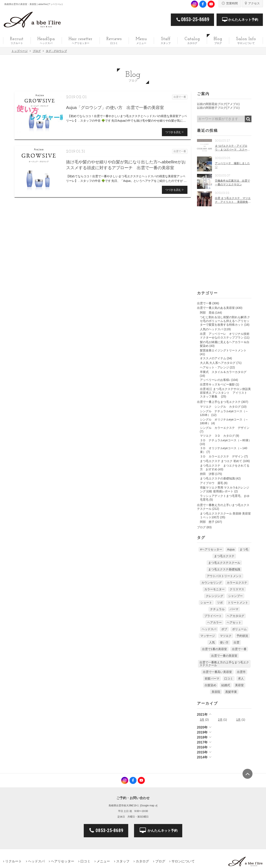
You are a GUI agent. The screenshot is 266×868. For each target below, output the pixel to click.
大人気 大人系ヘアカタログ (218, 363)
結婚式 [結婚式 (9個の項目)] (226, 685)
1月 (239, 720)
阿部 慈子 (207, 522)
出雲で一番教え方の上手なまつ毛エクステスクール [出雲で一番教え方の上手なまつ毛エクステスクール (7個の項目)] (224, 664)
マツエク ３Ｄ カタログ (217, 436)
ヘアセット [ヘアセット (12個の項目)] (234, 622)
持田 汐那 (207, 474)
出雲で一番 (204, 303)
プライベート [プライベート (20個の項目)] (213, 616)
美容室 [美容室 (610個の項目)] (239, 685)
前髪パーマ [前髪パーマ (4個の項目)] (212, 679)
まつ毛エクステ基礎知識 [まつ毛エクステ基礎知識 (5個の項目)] (224, 569)
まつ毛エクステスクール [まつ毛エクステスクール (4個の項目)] (224, 563)
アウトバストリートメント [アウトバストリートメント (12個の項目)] (224, 576)
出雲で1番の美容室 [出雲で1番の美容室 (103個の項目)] (214, 649)
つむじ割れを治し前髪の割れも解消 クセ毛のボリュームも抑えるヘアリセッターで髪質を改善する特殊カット (225, 321)
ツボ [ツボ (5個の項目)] (220, 603)
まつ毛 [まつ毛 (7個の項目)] (244, 549)
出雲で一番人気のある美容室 (216, 308)
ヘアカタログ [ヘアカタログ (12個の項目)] (235, 616)
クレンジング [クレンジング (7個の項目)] (214, 596)
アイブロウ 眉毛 (212, 483)
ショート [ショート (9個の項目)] (206, 603)
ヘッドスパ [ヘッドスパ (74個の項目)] (209, 629)
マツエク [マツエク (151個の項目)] (226, 636)
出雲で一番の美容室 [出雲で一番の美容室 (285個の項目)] (224, 656)
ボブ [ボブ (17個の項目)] (224, 629)
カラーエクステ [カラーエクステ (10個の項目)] (237, 583)
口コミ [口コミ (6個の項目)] (229, 679)
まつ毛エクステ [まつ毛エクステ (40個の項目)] (224, 556)
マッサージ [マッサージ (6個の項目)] (208, 636)
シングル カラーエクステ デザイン (225, 428)
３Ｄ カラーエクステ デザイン (222, 456)
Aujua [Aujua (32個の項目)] (231, 549)
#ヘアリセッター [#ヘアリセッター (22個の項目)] (211, 549)
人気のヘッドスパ (212, 329)
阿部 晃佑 (207, 313)
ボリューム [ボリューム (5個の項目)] (239, 629)
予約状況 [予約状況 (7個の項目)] (242, 636)
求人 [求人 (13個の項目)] (241, 679)
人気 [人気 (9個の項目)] (212, 642)
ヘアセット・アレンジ (214, 367)
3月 (202, 720)
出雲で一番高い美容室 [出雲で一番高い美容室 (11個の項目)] (217, 672)
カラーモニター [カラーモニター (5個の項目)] (214, 589)
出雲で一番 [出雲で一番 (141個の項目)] (239, 649)
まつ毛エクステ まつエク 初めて (221, 461)
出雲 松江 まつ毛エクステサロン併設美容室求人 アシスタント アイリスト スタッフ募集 (225, 393)
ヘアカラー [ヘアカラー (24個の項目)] (214, 622)
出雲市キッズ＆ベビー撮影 (217, 384)
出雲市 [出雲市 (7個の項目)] (241, 672)
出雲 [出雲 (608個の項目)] (236, 642)
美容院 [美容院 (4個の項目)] (216, 692)
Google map (147, 806)
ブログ (201, 527)
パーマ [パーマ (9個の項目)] (234, 609)
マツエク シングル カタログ (220, 407)
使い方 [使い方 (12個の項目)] (224, 642)
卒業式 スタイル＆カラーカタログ (223, 372)
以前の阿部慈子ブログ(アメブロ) (218, 108)
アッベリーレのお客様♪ (215, 380)
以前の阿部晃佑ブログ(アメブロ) (218, 104)
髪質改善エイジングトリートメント (223, 350)
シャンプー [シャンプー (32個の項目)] (235, 596)
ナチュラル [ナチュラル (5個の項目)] (217, 609)
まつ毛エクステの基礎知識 (217, 478)
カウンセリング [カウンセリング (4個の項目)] (212, 583)
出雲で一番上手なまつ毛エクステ (219, 402)
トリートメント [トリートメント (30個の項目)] (238, 603)
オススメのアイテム (213, 358)
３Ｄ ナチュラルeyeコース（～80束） (226, 440)
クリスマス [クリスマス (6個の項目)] (237, 589)
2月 (220, 720)
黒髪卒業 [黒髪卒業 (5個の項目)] (231, 692)
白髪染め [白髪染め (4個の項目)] (211, 685)
